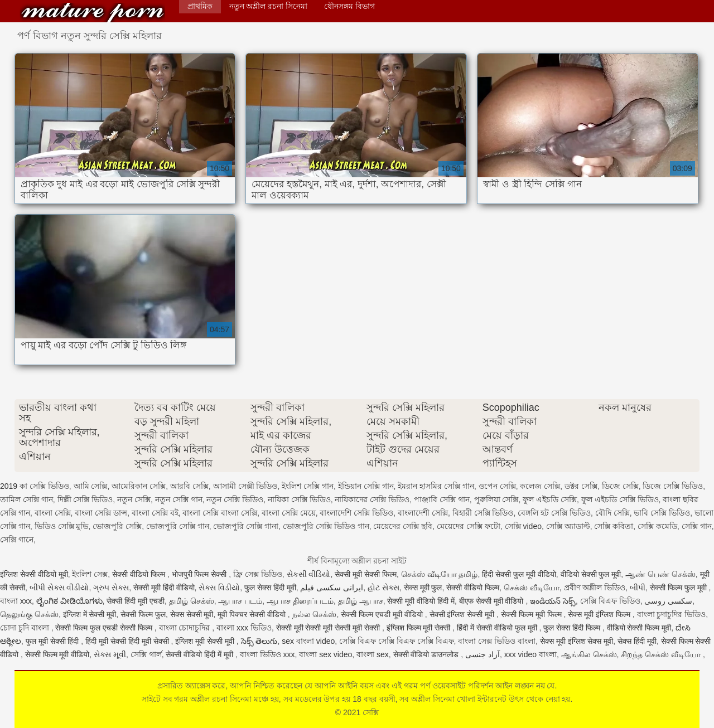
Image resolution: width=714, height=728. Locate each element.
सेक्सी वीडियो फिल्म (140, 574)
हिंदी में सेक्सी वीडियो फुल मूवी (498, 628)
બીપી (638, 588)
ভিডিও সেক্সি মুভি (62, 526)
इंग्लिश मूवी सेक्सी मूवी (206, 641)
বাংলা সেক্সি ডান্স (101, 513)
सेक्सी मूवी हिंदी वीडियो (164, 588)
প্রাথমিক (200, 6)
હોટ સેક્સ (383, 588)
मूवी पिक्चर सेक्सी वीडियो (253, 614)
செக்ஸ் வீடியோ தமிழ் (440, 574)
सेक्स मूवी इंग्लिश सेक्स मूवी (577, 641)
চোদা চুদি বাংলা (26, 628)
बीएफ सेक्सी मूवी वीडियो (493, 601)
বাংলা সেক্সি (53, 513)
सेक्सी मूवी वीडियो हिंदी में (421, 601)
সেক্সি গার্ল (146, 654)
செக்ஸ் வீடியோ (532, 588)
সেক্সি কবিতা (614, 526)
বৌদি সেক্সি (612, 513)
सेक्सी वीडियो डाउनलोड (427, 654)
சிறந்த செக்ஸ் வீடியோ (662, 654)
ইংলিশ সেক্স (90, 574)
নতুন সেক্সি (134, 499)
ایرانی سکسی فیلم (332, 588)
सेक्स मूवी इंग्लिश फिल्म (600, 614)
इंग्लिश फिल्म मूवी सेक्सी (420, 628)
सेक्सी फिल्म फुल (143, 614)
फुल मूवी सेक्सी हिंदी (54, 641)
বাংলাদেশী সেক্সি (423, 513)
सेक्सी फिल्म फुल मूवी (679, 588)
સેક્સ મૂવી (110, 654)
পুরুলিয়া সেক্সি (496, 499)
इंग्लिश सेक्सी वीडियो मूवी (34, 574)
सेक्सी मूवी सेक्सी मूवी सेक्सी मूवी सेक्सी (329, 628)
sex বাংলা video (308, 641)
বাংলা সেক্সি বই (155, 513)
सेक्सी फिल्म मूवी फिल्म (532, 614)
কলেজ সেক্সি (540, 486)
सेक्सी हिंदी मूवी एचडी (136, 601)
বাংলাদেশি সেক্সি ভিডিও (356, 513)
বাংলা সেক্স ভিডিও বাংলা (497, 641)
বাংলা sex (373, 654)
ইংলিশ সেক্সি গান (308, 486)
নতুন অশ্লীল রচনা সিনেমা (269, 6)
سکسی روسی (668, 601)
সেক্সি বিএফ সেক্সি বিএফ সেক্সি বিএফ (396, 641)
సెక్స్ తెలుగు (259, 641)
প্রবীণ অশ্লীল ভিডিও (595, 588)
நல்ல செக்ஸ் (315, 614)
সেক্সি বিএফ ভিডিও (610, 601)
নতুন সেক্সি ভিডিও (235, 499)
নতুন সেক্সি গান (179, 499)
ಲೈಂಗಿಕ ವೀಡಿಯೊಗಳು (69, 601)
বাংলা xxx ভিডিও (244, 628)
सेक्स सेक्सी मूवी (192, 614)
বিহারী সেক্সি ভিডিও (483, 513)
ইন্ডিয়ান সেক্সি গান (366, 486)
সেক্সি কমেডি (657, 526)
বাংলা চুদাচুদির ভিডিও (672, 614)
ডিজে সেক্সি (620, 486)
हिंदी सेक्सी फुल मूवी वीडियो (519, 574)
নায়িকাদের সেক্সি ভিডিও (372, 499)
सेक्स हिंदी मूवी (637, 641)
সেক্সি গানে (17, 540)
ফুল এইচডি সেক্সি (550, 499)
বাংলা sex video (325, 654)
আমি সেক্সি (91, 486)
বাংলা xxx (16, 601)
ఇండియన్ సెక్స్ (553, 601)
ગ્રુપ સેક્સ (111, 588)
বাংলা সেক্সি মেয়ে (289, 513)
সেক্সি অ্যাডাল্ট (568, 526)
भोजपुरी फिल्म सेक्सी (201, 574)
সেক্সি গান (697, 526)
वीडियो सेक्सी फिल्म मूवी (639, 628)
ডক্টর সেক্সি (581, 486)
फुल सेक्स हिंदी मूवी (270, 588)
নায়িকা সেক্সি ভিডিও (299, 499)
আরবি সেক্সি (189, 486)
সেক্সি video (523, 526)
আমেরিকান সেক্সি (139, 486)
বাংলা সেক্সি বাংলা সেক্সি (220, 513)
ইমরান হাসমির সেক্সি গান (436, 486)
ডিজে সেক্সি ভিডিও (673, 486)
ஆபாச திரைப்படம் (300, 601)
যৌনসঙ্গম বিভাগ (349, 6)
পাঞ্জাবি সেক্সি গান (442, 499)
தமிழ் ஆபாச (361, 601)
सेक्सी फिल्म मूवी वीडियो (57, 654)
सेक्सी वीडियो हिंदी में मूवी (200, 654)
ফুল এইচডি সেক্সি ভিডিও (620, 499)
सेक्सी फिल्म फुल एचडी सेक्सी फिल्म (105, 628)
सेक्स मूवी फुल (423, 588)
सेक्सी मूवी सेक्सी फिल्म (366, 574)
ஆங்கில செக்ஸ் (589, 654)
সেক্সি (93, 13)
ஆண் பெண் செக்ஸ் (660, 574)
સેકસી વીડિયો (309, 574)
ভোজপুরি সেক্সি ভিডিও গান (326, 526)
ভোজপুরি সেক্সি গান (178, 526)
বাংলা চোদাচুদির (186, 628)
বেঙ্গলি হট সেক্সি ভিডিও (554, 513)
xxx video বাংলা (530, 654)
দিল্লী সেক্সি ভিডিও (85, 499)
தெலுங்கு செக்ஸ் (29, 614)
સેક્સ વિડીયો (219, 588)
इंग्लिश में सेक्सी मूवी (90, 614)
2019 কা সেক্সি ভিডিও (35, 486)
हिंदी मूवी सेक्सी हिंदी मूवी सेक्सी (128, 641)
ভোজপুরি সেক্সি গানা (246, 526)
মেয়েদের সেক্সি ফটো (469, 526)
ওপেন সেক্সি (497, 486)
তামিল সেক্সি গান (26, 499)
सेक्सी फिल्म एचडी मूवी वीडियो (383, 614)
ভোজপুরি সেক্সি (117, 526)
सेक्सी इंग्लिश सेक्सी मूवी (463, 614)
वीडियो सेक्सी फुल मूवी (591, 574)
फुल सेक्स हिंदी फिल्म (573, 628)
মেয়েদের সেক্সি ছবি (403, 526)
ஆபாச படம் (240, 601)
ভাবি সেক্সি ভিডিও (662, 513)
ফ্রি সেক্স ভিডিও (258, 574)
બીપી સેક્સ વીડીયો (59, 588)
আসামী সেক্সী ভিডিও (245, 486)
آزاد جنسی (483, 654)
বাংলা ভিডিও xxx (267, 654)
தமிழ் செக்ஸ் (192, 601)
